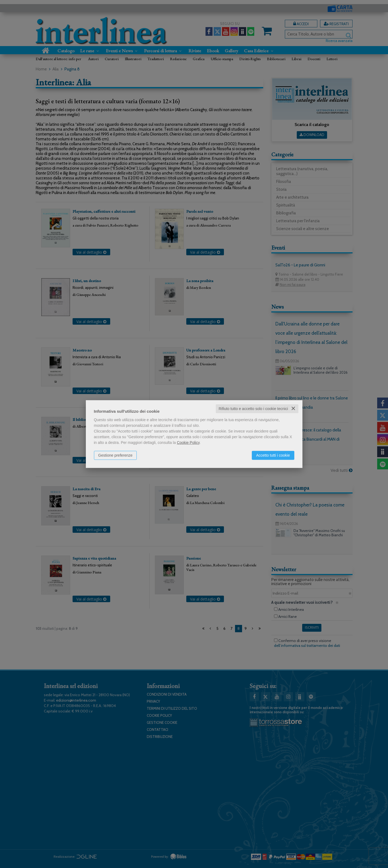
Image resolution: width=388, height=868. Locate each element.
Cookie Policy (188, 443)
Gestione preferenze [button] (115, 455)
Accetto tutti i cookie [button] (273, 455)
